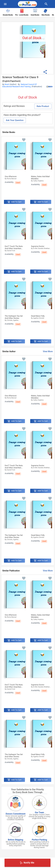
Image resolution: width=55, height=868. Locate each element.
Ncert (7, 84)
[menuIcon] (5, 4)
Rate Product (43, 106)
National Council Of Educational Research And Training (20, 85)
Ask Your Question (15, 120)
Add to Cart (14, 202)
